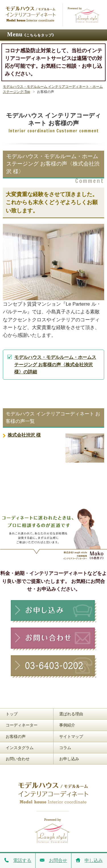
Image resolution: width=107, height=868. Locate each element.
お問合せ (53, 860)
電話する (17, 860)
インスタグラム (20, 748)
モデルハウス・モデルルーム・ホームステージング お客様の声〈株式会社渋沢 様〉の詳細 (55, 365)
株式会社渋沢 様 (24, 435)
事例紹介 (67, 725)
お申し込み (69, 759)
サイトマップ (71, 736)
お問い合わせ (18, 759)
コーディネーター (22, 725)
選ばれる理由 (71, 714)
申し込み (89, 860)
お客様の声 (16, 736)
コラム (65, 748)
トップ (12, 714)
